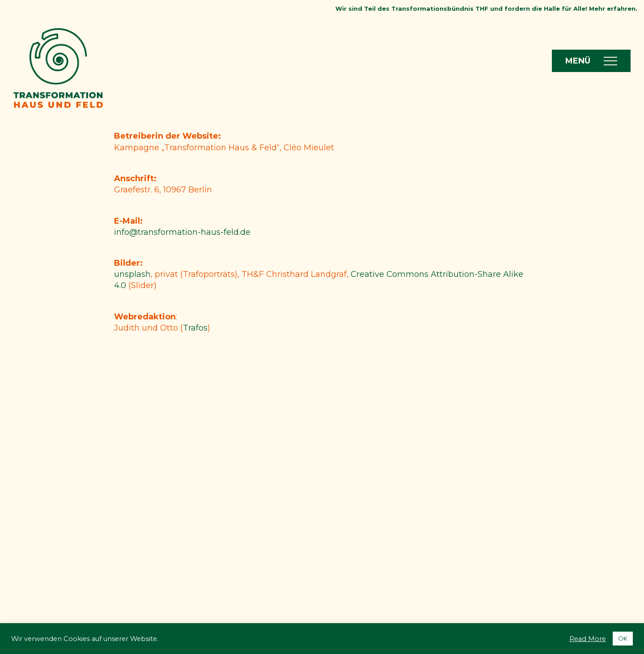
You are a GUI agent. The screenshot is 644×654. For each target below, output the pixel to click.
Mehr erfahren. (613, 8)
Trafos (195, 328)
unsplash (132, 274)
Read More (588, 639)
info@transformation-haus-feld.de (182, 232)
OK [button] (623, 638)
